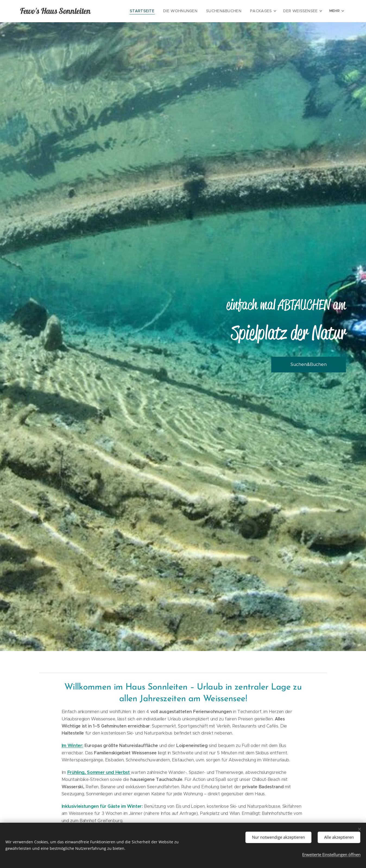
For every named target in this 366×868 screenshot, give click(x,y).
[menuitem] (154, 11)
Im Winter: (72, 746)
